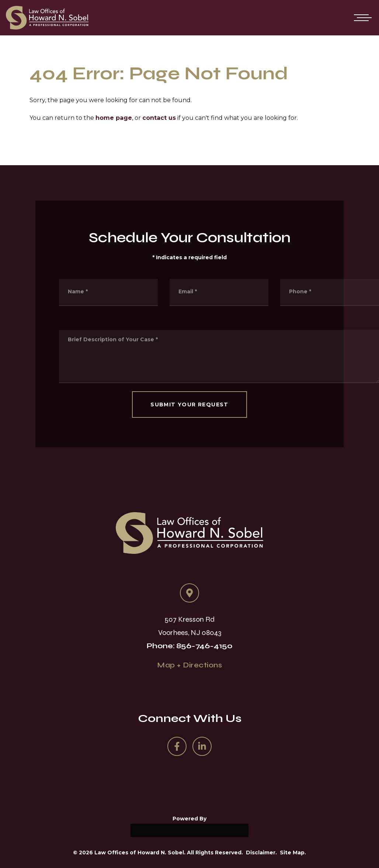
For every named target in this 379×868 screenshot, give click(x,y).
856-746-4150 (204, 646)
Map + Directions (189, 665)
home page (114, 118)
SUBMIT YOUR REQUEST (189, 405)
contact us (159, 118)
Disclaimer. (261, 853)
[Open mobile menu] (361, 18)
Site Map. (293, 853)
